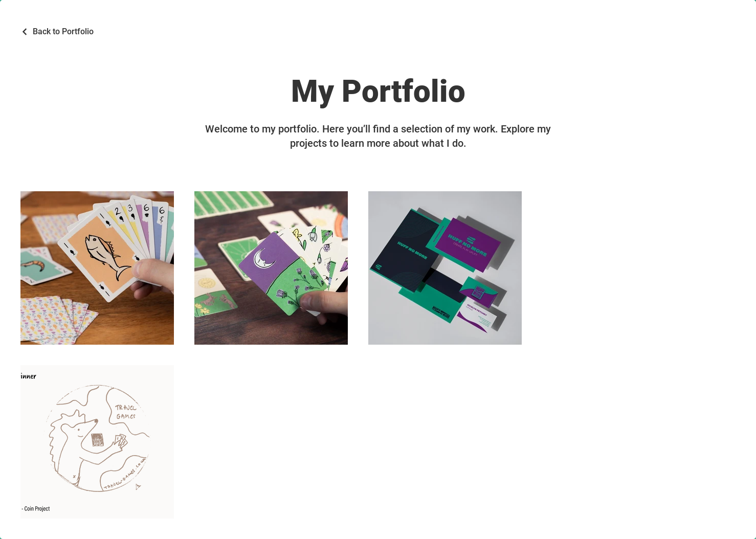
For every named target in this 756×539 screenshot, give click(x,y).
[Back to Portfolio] (57, 31)
